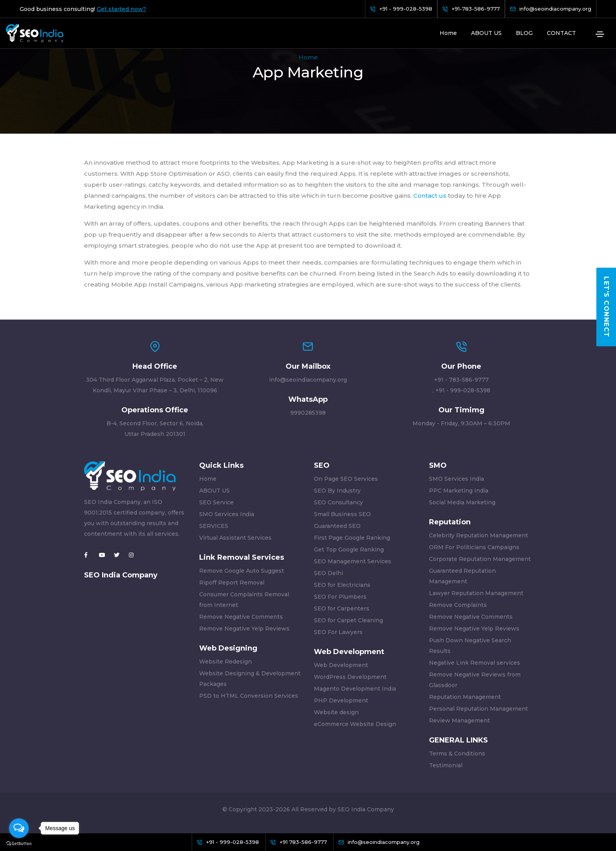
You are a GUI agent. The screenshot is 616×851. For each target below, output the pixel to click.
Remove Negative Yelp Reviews (244, 629)
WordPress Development (350, 677)
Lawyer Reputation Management (476, 593)
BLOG (524, 33)
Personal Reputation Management (478, 709)
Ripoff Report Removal (232, 583)
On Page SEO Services (346, 479)
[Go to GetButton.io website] (19, 843)
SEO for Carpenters (342, 608)
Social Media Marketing (462, 502)
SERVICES (214, 526)
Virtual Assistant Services (235, 538)
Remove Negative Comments (241, 617)
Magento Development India (355, 689)
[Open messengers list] (19, 828)
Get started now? (121, 9)
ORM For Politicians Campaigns (474, 547)
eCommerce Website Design (355, 724)
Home (448, 33)
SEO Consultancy (338, 502)
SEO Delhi (328, 573)
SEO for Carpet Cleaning (348, 620)
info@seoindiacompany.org (308, 380)
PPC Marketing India (459, 491)
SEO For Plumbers (340, 597)
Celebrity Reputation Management (478, 535)
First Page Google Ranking (352, 538)
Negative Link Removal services (475, 663)
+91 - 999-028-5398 (463, 390)
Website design (336, 712)
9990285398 (308, 413)
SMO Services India (227, 514)
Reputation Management (465, 697)
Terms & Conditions (457, 754)
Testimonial (446, 765)
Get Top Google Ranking (349, 550)
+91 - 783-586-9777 (461, 380)
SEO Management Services (353, 561)
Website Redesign (225, 662)
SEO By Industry (337, 491)
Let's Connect (606, 307)
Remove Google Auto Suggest (242, 571)
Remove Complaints (458, 605)
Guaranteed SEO (337, 526)
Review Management (459, 721)
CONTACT (561, 33)
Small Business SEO (342, 514)
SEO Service (216, 502)
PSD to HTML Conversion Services (249, 696)
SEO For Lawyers (338, 632)
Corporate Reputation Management (480, 559)
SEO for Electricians (342, 585)
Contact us (430, 196)
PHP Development (341, 700)
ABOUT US (486, 33)
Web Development (341, 665)
